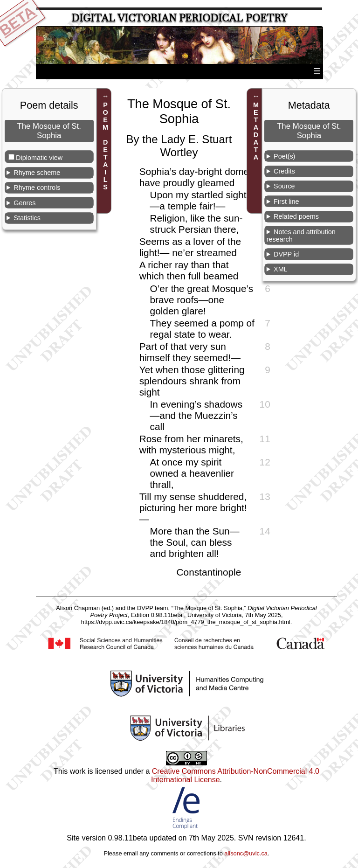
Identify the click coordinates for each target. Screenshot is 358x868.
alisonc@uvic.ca (246, 853)
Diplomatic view (39, 158)
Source (284, 186)
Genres (24, 203)
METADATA (256, 131)
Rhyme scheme (37, 173)
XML (281, 269)
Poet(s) (284, 156)
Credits (284, 171)
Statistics (27, 218)
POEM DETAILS (105, 146)
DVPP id (286, 254)
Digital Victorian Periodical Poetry (179, 18)
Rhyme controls (37, 187)
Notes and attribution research (301, 236)
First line (286, 201)
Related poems (296, 216)
